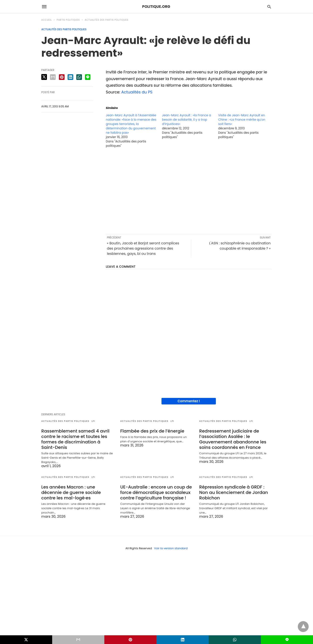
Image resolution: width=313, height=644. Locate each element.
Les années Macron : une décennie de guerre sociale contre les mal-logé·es (71, 492)
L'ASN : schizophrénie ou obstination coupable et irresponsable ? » (240, 246)
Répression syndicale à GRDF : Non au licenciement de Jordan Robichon (234, 492)
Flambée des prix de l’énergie (152, 431)
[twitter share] (44, 77)
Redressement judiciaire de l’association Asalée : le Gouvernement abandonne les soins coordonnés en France (233, 439)
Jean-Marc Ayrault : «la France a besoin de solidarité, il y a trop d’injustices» (186, 120)
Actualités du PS (137, 92)
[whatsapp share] (79, 77)
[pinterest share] (62, 77)
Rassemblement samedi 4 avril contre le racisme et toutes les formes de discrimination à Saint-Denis (75, 439)
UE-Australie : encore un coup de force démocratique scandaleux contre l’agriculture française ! (156, 492)
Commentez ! (189, 401)
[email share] (53, 77)
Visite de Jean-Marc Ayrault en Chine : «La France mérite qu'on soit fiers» (242, 120)
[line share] (88, 77)
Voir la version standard (171, 548)
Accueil (47, 20)
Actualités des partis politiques (107, 20)
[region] (189, 191)
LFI (93, 421)
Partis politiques (68, 20)
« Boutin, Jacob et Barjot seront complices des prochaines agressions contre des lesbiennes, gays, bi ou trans (143, 248)
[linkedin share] (70, 77)
